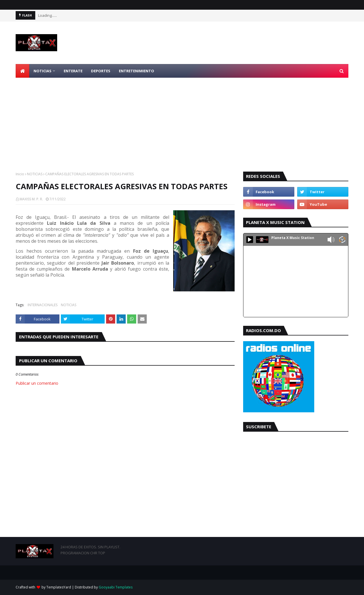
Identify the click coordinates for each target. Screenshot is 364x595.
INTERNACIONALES (43, 305)
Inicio (20, 174)
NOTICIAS (35, 174)
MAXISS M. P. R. (31, 199)
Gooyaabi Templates (116, 587)
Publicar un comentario (37, 383)
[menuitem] (22, 71)
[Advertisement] (182, 120)
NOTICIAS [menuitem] (43, 71)
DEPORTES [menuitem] (101, 71)
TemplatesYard (59, 587)
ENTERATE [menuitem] (73, 71)
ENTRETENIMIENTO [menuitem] (136, 71)
